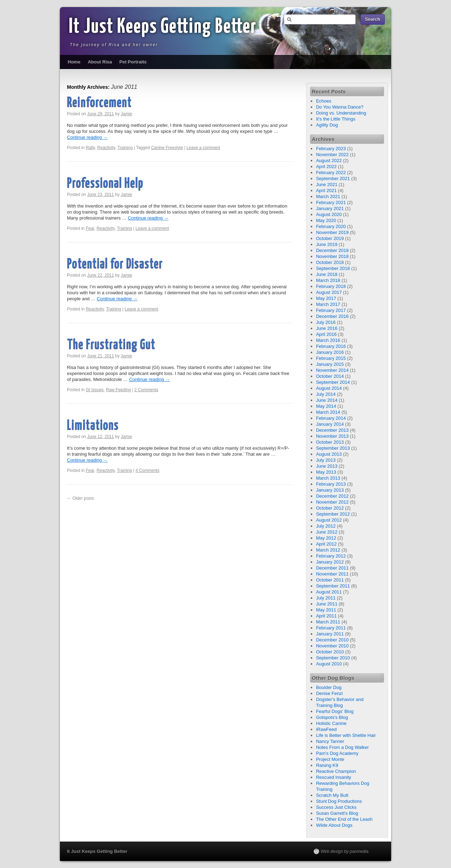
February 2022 (331, 173)
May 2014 (326, 406)
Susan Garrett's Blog (337, 813)
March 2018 (328, 280)
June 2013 (327, 466)
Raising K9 (327, 765)
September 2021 (333, 178)
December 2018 (332, 250)
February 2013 (331, 484)
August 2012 (329, 520)
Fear (90, 228)
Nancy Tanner (330, 741)
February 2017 (331, 310)
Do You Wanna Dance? (340, 107)
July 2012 (326, 526)
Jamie (126, 114)
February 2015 (331, 358)
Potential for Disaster (115, 264)
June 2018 (327, 274)
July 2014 (326, 394)
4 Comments (147, 470)
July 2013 (326, 460)
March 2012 (328, 550)
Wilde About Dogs (334, 825)
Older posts (81, 498)
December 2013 (332, 430)
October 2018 (330, 262)
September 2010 (333, 658)
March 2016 (328, 340)
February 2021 (331, 202)
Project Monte (330, 759)
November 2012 (332, 502)
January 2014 (330, 424)
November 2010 (332, 646)
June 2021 (327, 184)
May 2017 (326, 298)
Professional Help (105, 184)
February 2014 (331, 418)
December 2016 (332, 316)
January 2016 (330, 352)
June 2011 (327, 604)
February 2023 (331, 149)
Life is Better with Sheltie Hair (346, 735)
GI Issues (95, 390)
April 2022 (326, 167)
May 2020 (326, 220)
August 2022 (329, 161)
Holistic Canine (331, 723)
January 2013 (330, 490)
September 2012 (333, 514)
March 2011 (328, 622)
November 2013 (332, 436)
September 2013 (333, 448)
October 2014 (330, 376)
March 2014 (328, 412)
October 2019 (330, 238)
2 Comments (146, 390)
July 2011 (326, 598)
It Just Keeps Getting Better (163, 27)
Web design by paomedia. (345, 851)
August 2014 (329, 388)
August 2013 (329, 454)
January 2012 (330, 562)
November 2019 (332, 232)
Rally (90, 148)
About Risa (100, 62)
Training (125, 148)
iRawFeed (326, 729)
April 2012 (326, 544)
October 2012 (330, 508)
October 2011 (330, 580)
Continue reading (87, 137)
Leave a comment (203, 148)
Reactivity (106, 148)
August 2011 (329, 592)
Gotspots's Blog (332, 717)
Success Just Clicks (336, 807)
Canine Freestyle (167, 148)
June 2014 (327, 400)
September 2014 (333, 382)
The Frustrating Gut (111, 345)
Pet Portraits (133, 62)
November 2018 (332, 256)
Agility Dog (327, 125)
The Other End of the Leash (344, 819)
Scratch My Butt (332, 795)
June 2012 (327, 532)
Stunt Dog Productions (339, 801)
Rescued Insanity (334, 777)
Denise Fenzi (329, 693)
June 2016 (327, 328)
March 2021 (328, 196)
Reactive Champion (336, 771)
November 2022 (332, 155)
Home (74, 62)
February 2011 (331, 628)
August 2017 (329, 292)
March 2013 (328, 478)
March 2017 (328, 304)
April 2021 (326, 190)
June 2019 (327, 244)
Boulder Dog (329, 687)
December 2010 (332, 640)
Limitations (93, 426)
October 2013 (330, 442)
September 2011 (333, 586)
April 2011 (326, 616)
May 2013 (326, 472)
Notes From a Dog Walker (342, 747)
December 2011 (332, 568)
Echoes (324, 101)
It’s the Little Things (336, 119)
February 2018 (331, 286)
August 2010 (329, 664)
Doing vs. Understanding (341, 113)
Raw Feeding (119, 390)
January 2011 (330, 634)
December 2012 (332, 496)
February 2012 (331, 556)
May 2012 (326, 538)
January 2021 (330, 208)
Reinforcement (99, 103)
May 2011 (326, 610)
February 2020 (331, 226)
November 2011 (332, 574)
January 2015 (330, 364)
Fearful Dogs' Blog (335, 711)
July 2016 (326, 322)
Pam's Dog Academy (337, 753)
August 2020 (329, 214)
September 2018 (333, 268)
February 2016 (331, 346)
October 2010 (330, 652)
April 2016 (326, 334)
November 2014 (332, 370)
